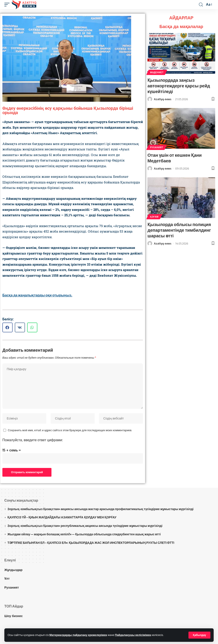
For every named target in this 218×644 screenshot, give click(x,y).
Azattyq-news (163, 99)
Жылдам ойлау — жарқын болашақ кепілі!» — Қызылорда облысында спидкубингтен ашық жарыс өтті (84, 534)
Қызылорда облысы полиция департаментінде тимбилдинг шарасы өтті (179, 230)
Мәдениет (157, 72)
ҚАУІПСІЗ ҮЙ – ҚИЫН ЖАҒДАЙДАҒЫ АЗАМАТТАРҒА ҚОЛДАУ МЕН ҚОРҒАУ (62, 517)
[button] (7, 327)
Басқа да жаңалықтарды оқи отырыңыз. (37, 295)
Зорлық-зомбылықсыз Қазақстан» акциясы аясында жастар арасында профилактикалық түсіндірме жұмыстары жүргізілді (100, 509)
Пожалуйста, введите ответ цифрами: (33, 440)
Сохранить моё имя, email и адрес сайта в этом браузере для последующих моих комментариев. (70, 430)
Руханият (157, 147)
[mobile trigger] (8, 5)
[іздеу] (201, 5)
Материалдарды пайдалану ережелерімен (78, 635)
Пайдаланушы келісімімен (133, 635)
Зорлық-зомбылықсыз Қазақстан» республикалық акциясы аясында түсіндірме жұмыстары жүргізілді (85, 526)
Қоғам (154, 217)
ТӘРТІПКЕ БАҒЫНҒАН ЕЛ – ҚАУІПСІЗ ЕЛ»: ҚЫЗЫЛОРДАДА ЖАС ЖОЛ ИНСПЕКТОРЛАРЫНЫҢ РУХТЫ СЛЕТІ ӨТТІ (91, 543)
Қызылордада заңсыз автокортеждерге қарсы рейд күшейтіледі (179, 86)
